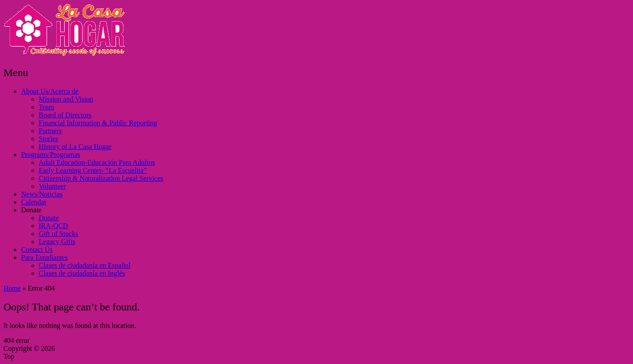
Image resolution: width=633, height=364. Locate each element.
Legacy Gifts (57, 242)
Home (12, 288)
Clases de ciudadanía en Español (85, 265)
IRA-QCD (53, 226)
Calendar (34, 202)
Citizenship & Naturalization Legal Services (101, 178)
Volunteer (52, 186)
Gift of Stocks (58, 234)
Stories (48, 139)
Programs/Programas (51, 155)
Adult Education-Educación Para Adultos (97, 162)
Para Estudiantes (44, 257)
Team (46, 107)
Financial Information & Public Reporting (98, 123)
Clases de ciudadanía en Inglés (82, 273)
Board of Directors (65, 115)
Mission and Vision (66, 99)
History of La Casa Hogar (75, 147)
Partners (50, 131)
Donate (31, 210)
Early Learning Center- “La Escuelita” (93, 170)
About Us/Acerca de (50, 91)
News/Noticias (42, 194)
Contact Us (37, 249)
